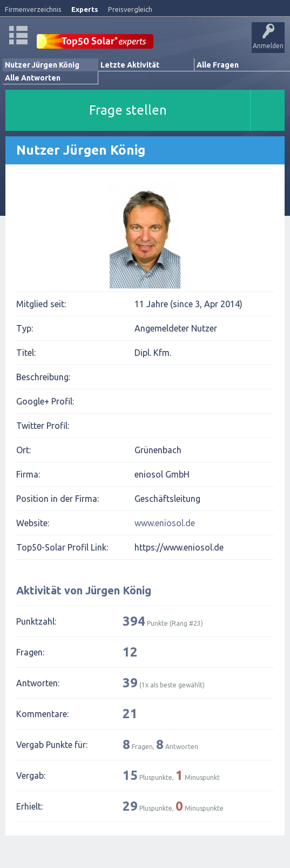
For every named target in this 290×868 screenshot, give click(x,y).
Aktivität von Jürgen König (84, 590)
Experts (85, 9)
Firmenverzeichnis (33, 9)
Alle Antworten (33, 78)
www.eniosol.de (165, 523)
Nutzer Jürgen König (42, 65)
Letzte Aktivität (130, 65)
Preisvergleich (130, 9)
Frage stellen (128, 110)
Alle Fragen (218, 65)
